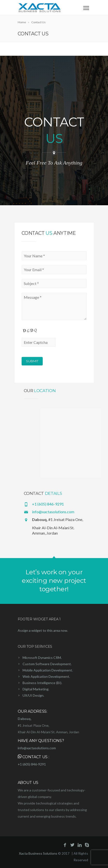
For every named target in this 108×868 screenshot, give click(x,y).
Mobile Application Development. (48, 670)
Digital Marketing (36, 689)
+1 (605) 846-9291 (48, 504)
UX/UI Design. (33, 695)
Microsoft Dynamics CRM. (42, 658)
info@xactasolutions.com (53, 512)
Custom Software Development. (47, 664)
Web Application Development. (46, 676)
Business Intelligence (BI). (42, 683)
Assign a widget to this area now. (43, 630)
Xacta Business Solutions (38, 853)
